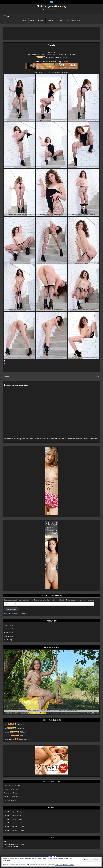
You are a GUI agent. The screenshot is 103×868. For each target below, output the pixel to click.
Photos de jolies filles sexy (52, 6)
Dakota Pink (8, 739)
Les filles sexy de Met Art (13, 815)
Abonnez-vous (11, 609)
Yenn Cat (7, 736)
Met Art (59, 21)
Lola (5, 728)
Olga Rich (7, 785)
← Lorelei (6, 377)
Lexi (6, 724)
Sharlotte (7, 797)
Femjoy (32, 21)
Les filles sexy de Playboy (13, 819)
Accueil (24, 21)
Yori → (98, 377)
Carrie (51, 45)
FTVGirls (41, 21)
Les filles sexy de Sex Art (13, 823)
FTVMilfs (50, 21)
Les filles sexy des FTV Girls (14, 827)
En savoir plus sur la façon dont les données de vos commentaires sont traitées (70, 439)
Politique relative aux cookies (64, 865)
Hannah (7, 789)
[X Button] (51, 2)
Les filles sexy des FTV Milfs (14, 830)
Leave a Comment (55, 72)
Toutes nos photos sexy (74, 21)
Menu (8, 16)
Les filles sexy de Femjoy (13, 812)
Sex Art (7, 640)
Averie (6, 793)
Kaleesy (7, 732)
